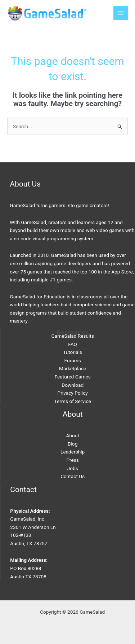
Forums (72, 360)
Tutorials (73, 352)
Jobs (73, 468)
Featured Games (73, 377)
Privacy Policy (73, 393)
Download (73, 385)
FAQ (73, 344)
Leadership (73, 452)
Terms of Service (73, 401)
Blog (73, 444)
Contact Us (73, 476)
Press (73, 460)
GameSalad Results (73, 336)
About (72, 435)
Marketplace (73, 368)
